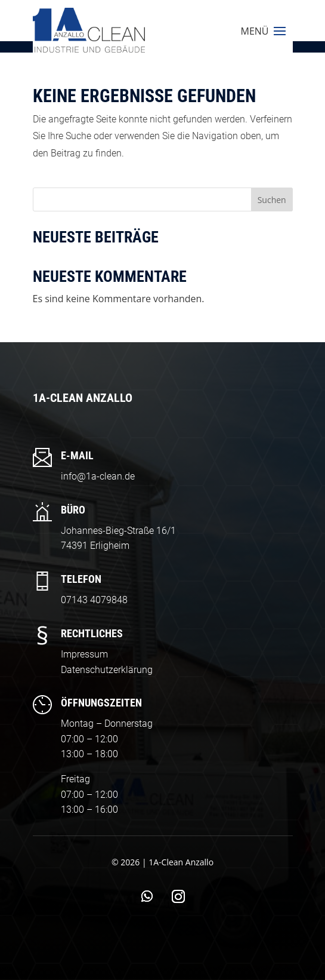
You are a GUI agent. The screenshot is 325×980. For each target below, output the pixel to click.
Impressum (84, 654)
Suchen (272, 200)
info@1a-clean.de (98, 476)
